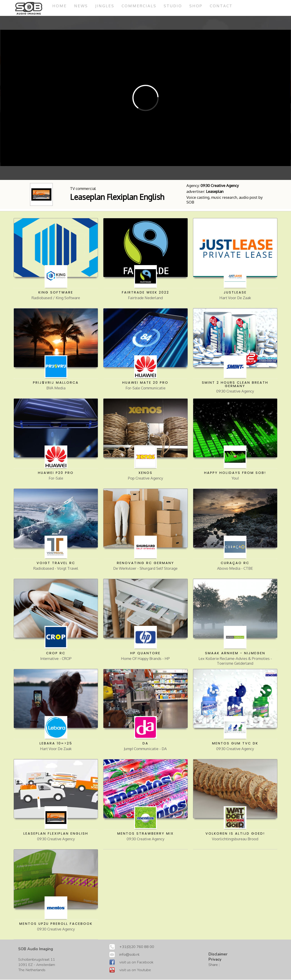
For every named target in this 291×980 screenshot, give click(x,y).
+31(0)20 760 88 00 (137, 947)
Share (213, 965)
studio (173, 6)
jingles (105, 6)
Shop (197, 6)
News (81, 6)
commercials (139, 6)
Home (60, 6)
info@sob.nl (129, 955)
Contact (222, 6)
